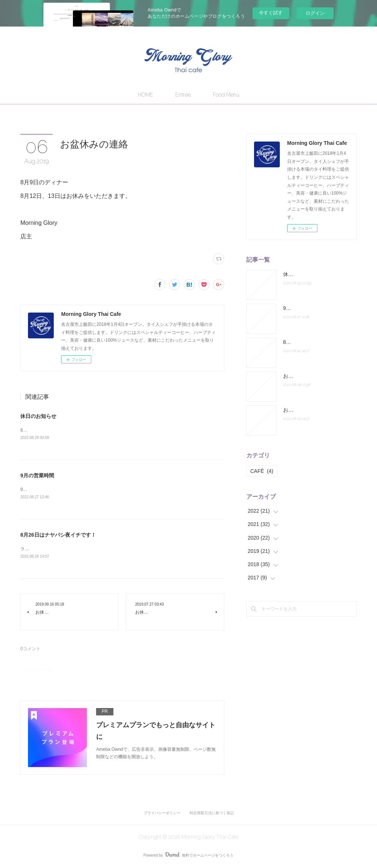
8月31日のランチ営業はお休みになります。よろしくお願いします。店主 (92, 430)
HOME (145, 95)
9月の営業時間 (37, 475)
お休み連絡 (296, 410)
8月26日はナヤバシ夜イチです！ (58, 535)
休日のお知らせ (38, 416)
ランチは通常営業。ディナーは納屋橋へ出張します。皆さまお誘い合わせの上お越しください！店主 (120, 549)
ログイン (315, 13)
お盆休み (293, 376)
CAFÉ (262, 471)
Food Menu (226, 95)
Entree (183, 95)
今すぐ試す (271, 13)
